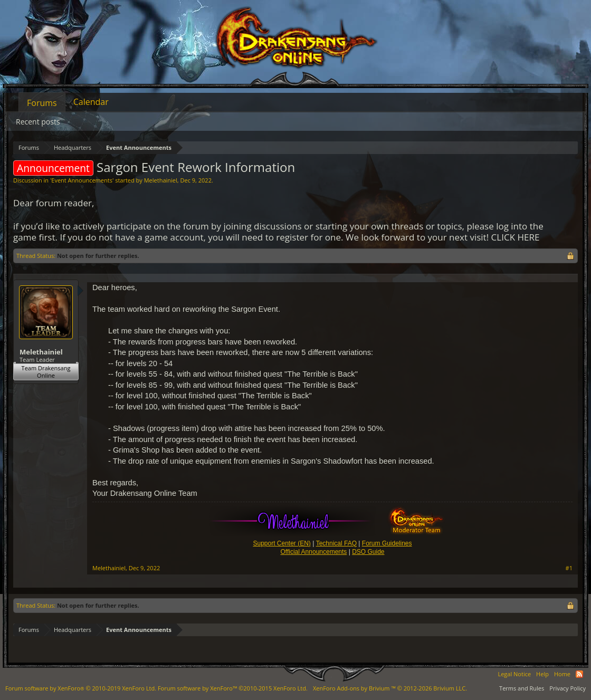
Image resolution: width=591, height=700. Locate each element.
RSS (579, 674)
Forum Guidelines (387, 543)
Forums (42, 103)
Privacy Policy (568, 688)
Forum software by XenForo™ (233, 688)
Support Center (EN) (282, 543)
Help (542, 674)
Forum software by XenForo (81, 688)
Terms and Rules (522, 688)
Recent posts (38, 122)
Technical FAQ (336, 543)
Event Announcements (82, 180)
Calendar (91, 102)
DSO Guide (368, 552)
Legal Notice (514, 674)
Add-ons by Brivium (390, 688)
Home (562, 674)
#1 (569, 568)
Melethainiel (161, 180)
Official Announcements (313, 552)
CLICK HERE (516, 237)
